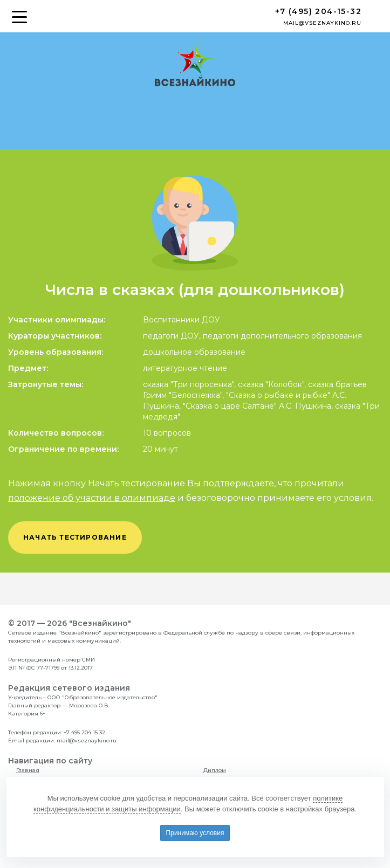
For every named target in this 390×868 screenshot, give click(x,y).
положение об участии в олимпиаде (92, 498)
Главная (28, 770)
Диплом (215, 770)
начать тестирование (75, 537)
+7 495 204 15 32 (84, 732)
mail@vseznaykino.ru (322, 23)
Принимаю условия (195, 833)
